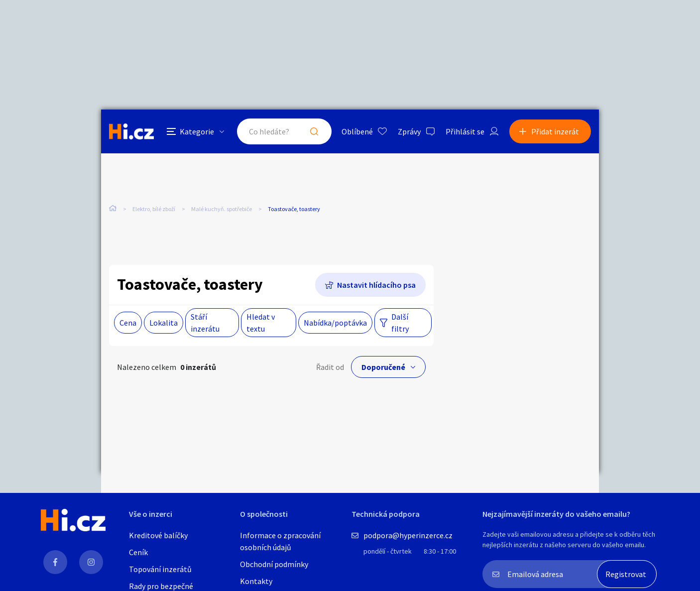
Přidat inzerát (555, 131)
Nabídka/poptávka (335, 323)
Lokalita (164, 323)
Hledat (314, 131)
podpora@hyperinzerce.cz (408, 535)
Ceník (138, 552)
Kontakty (256, 581)
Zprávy (409, 131)
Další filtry (400, 323)
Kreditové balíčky (158, 535)
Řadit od (330, 367)
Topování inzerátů (160, 569)
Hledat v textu (261, 323)
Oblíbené (357, 131)
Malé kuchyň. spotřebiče (222, 209)
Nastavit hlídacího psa (376, 285)
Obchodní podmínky (274, 564)
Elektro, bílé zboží (154, 209)
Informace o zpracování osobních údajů (280, 541)
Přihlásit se (465, 131)
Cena (128, 323)
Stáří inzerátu (205, 323)
